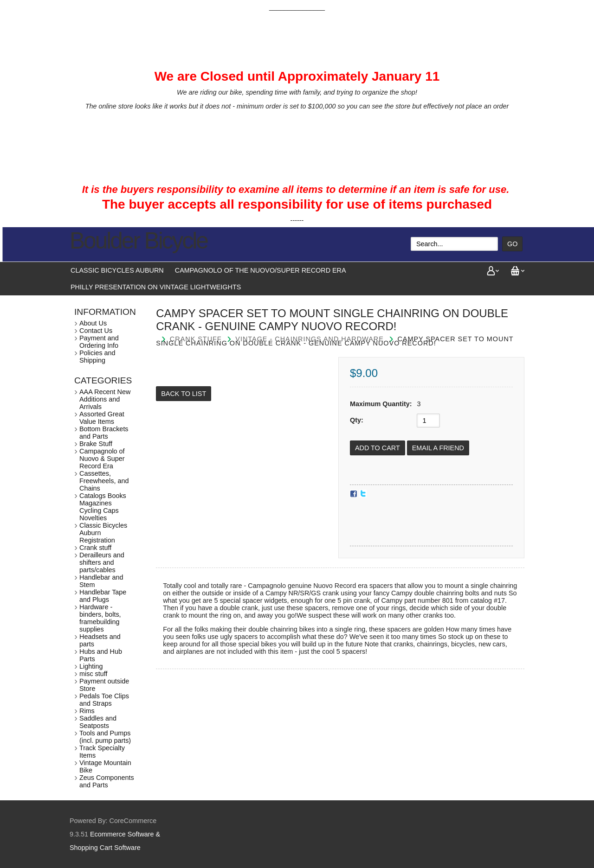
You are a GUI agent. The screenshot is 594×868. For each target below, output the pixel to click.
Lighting (91, 666)
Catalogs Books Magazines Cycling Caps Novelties (103, 507)
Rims (87, 711)
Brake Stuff (96, 444)
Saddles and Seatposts (98, 722)
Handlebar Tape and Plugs (103, 596)
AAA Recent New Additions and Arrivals (105, 399)
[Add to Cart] (378, 448)
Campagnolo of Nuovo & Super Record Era (102, 459)
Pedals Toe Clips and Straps (104, 700)
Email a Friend (438, 448)
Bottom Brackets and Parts (104, 433)
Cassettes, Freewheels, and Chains (104, 481)
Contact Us (96, 331)
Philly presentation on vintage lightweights (156, 287)
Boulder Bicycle (139, 241)
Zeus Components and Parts (107, 781)
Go (512, 244)
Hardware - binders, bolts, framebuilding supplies (100, 618)
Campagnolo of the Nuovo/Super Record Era (261, 270)
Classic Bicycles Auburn (117, 270)
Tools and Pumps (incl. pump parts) (105, 737)
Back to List (184, 394)
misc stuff (94, 674)
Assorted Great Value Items (102, 418)
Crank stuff (95, 548)
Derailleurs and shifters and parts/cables (102, 562)
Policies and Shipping (97, 357)
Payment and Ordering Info (99, 342)
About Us (93, 323)
